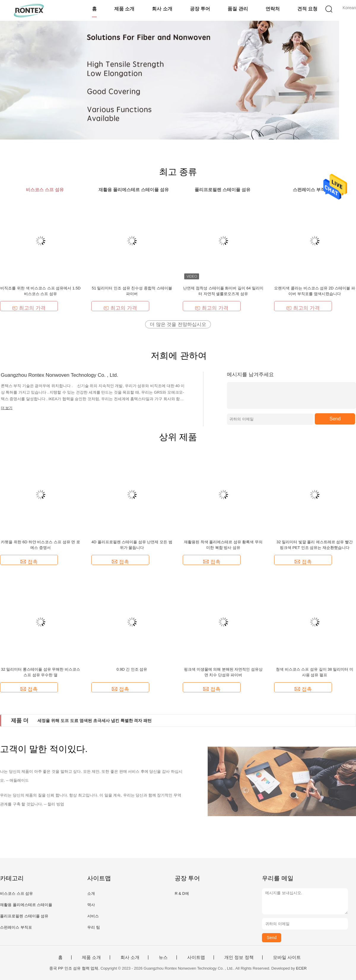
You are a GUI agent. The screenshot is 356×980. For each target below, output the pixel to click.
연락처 (273, 9)
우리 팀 (94, 927)
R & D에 (182, 893)
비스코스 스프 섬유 (16, 893)
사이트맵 (196, 957)
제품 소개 (124, 9)
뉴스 (163, 957)
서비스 (93, 916)
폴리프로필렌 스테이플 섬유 (24, 916)
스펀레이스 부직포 (16, 927)
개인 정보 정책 (239, 957)
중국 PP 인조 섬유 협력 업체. (75, 968)
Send (335, 419)
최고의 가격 (29, 308)
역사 (91, 905)
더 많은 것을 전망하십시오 (178, 324)
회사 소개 (162, 9)
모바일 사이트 (287, 957)
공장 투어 (200, 9)
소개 (91, 893)
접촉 (29, 562)
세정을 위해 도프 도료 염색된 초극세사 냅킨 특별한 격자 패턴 (94, 721)
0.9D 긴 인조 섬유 (132, 669)
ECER (301, 968)
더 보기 (7, 408)
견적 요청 (307, 9)
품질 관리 (238, 9)
